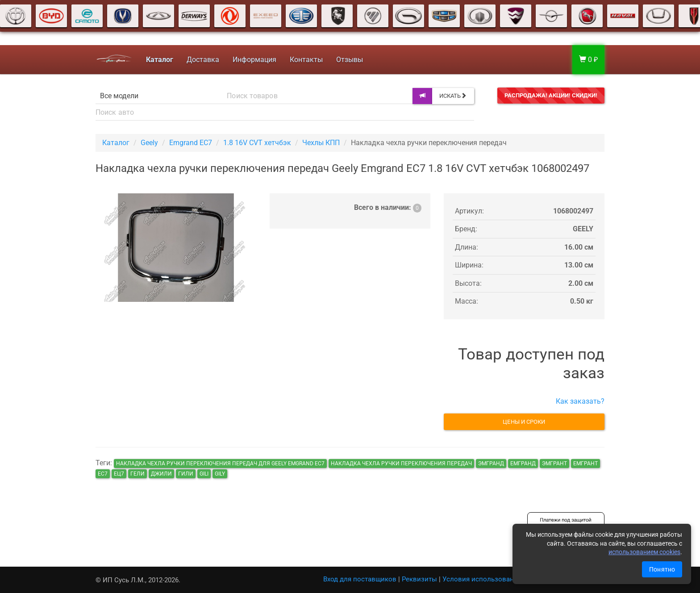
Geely (149, 143)
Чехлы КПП (321, 143)
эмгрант (554, 464)
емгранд (523, 464)
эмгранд (491, 464)
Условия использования (482, 579)
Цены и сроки (524, 422)
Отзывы (349, 60)
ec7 (103, 474)
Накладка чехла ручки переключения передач (401, 464)
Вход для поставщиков (360, 579)
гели (137, 474)
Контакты (305, 60)
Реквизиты (419, 579)
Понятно (662, 569)
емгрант (585, 464)
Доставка (202, 60)
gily (220, 474)
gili (204, 474)
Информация (254, 60)
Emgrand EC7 (191, 143)
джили (161, 474)
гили (186, 474)
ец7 (119, 474)
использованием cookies (644, 552)
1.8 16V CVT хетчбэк (257, 143)
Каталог (116, 143)
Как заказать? (580, 401)
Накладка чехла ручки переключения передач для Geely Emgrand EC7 (220, 464)
